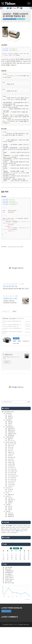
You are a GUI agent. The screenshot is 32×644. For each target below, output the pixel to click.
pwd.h (10, 476)
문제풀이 (10, 543)
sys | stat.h (12, 495)
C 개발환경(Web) (9, 588)
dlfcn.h (11, 464)
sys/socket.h (25, 546)
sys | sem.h (12, 490)
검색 (29, 419)
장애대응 (11, 532)
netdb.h (11, 471)
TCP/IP (15, 543)
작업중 (10, 518)
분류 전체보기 (9, 429)
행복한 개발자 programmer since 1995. (11, 375)
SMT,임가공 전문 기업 (10, 303)
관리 (8, 513)
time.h (11, 500)
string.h (11, 481)
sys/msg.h (20, 543)
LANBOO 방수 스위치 (10, 315)
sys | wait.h (12, 498)
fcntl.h (10, 466)
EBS (10, 525)
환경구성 (11, 511)
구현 (6, 543)
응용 (2, 546)
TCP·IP (11, 457)
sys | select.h (12, 488)
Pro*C (10, 506)
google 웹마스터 (9, 593)
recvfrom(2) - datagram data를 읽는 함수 (11, 341)
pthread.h (11, 474)
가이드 (10, 530)
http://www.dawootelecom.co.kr (12, 301)
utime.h (11, 503)
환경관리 (11, 533)
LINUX (9, 430)
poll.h (10, 473)
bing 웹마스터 (8, 591)
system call (9, 544)
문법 (10, 439)
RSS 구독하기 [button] (6, 628)
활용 (10, 456)
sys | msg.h (12, 486)
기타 (10, 527)
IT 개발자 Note (8, 372)
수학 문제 (11, 449)
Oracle (9, 505)
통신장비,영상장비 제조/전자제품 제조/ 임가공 (16, 306)
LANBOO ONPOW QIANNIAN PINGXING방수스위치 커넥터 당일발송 (10, 319)
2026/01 (16, 565)
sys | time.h (12, 496)
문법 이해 (11, 446)
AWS (8, 522)
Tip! (10, 508)
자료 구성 (11, 517)
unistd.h (11, 501)
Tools (10, 515)
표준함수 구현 (12, 451)
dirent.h (11, 462)
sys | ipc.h (11, 484)
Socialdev (15, 641)
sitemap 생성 (8, 598)
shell (10, 435)
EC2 (10, 523)
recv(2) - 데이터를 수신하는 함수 (10, 343)
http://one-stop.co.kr (9, 313)
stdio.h (11, 478)
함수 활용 (11, 452)
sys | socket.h (13, 335)
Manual (3, 544)
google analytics (9, 596)
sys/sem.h (4, 549)
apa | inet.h (12, 461)
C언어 (9, 437)
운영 (8, 528)
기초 (10, 432)
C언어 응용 (10, 454)
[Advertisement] (16, 32)
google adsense (9, 595)
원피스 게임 (8, 586)
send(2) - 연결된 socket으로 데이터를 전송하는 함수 (16, 15)
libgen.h (11, 469)
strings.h (11, 483)
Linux (9, 549)
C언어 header (5, 335)
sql (29, 543)
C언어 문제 (10, 444)
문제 (15, 546)
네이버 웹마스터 (9, 590)
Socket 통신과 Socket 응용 (15, 264)
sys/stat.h (4, 548)
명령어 (10, 434)
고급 (10, 442)
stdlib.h (11, 479)
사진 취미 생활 (8, 584)
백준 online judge (10, 600)
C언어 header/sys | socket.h (9, 19)
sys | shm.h (12, 491)
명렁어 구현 (11, 447)
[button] (2, 8)
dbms (14, 544)
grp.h (10, 468)
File (21, 544)
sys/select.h (14, 549)
